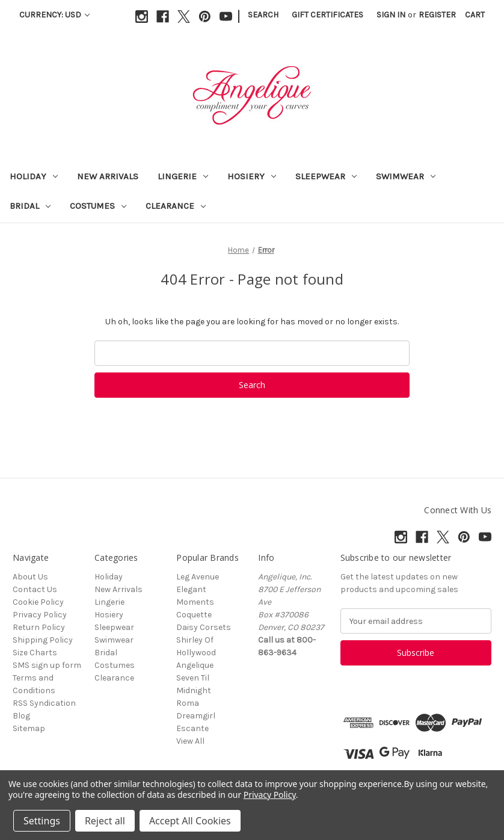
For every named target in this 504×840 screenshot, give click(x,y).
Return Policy (39, 627)
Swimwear (406, 176)
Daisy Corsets (204, 627)
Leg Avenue (198, 577)
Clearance (176, 206)
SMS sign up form (47, 665)
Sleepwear (326, 176)
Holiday (34, 176)
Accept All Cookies (190, 821)
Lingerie (183, 176)
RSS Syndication (44, 703)
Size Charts (35, 653)
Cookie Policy (38, 602)
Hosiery (252, 176)
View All (190, 741)
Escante (192, 728)
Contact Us (35, 589)
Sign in (391, 15)
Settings (42, 821)
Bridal (30, 206)
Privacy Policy (40, 615)
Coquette (194, 615)
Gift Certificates (327, 15)
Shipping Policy (43, 640)
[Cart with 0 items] (475, 15)
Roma (188, 703)
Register (437, 15)
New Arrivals (108, 176)
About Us (30, 577)
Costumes (98, 206)
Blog (21, 716)
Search (263, 15)
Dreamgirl (196, 716)
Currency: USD (54, 15)
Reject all (105, 821)
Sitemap (29, 728)
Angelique (195, 665)
